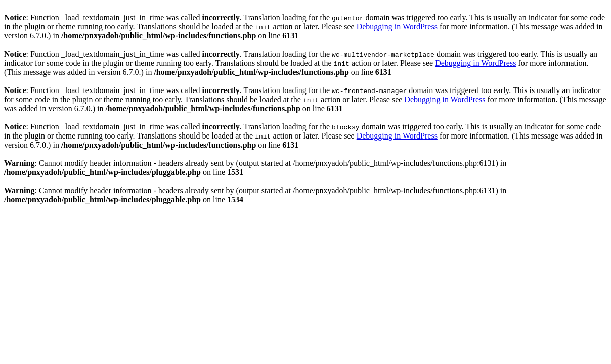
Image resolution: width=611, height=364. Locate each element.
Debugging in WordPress (397, 27)
